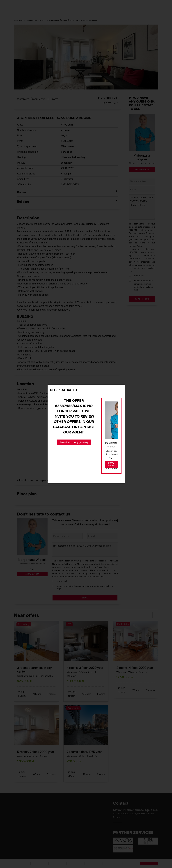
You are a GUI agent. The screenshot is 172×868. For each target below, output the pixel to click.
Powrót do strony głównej (74, 442)
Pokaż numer (111, 464)
